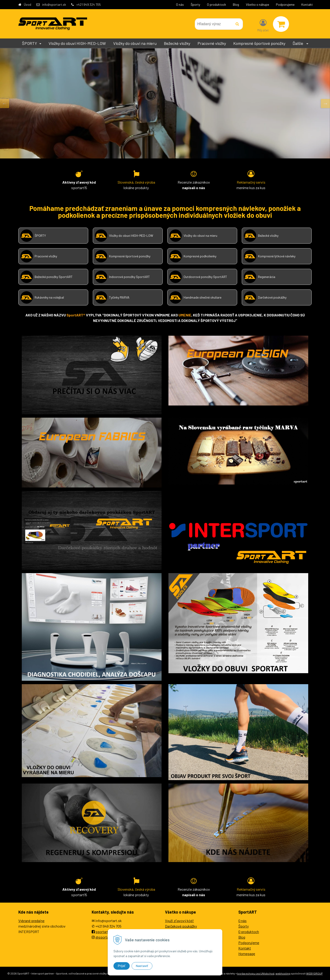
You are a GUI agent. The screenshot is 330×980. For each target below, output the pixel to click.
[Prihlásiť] (263, 25)
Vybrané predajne (31, 921)
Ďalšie (300, 43)
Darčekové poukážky (181, 926)
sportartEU (104, 932)
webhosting (283, 973)
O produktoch (216, 4)
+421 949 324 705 (89, 4)
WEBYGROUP (314, 973)
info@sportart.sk (54, 4)
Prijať (122, 966)
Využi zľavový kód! (179, 921)
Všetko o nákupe (257, 4)
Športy (195, 4)
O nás (180, 4)
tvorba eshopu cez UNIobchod (256, 973)
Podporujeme (285, 4)
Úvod (27, 4)
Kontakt (307, 4)
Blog (236, 4)
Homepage (247, 954)
